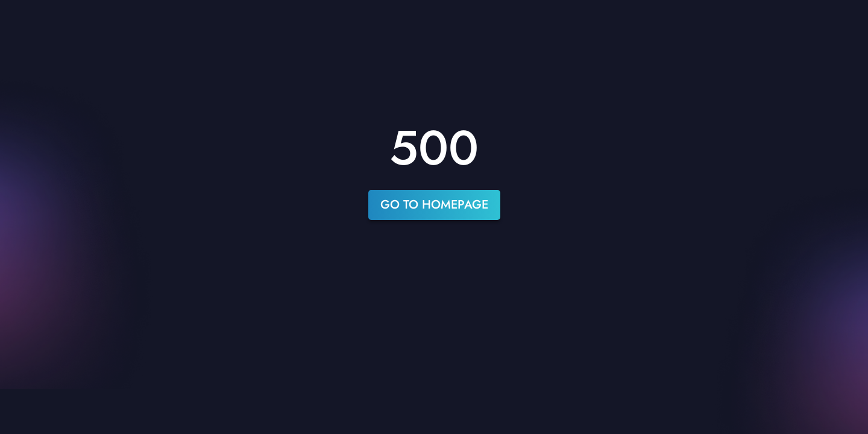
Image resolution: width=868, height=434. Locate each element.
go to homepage (434, 205)
